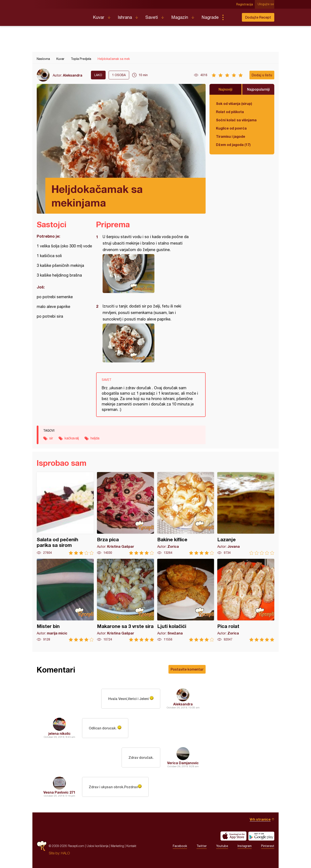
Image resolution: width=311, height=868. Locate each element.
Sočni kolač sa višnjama (236, 120)
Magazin (180, 17)
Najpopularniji (258, 89)
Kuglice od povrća (231, 128)
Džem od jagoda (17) (233, 145)
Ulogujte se (266, 4)
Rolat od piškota (230, 112)
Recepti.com (62, 16)
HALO (65, 853)
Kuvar (99, 17)
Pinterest (268, 846)
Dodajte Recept (258, 17)
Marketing (117, 846)
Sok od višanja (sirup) (234, 103)
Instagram (245, 846)
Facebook (180, 846)
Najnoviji (225, 89)
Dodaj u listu (262, 75)
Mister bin (65, 600)
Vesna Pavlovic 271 (59, 792)
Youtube (222, 846)
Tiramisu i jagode (231, 136)
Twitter (202, 846)
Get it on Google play (261, 836)
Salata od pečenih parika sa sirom (65, 513)
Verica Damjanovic (183, 763)
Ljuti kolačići (186, 600)
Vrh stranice (260, 819)
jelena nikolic (60, 733)
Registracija (245, 4)
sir (51, 438)
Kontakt (131, 846)
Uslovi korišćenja (98, 846)
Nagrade (210, 17)
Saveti (152, 17)
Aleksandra (73, 75)
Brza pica (125, 513)
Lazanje (246, 513)
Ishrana (125, 17)
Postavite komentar (187, 669)
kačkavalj (72, 438)
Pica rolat (246, 600)
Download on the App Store (233, 836)
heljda (95, 438)
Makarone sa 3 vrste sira (125, 600)
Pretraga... (232, 17)
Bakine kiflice (186, 513)
